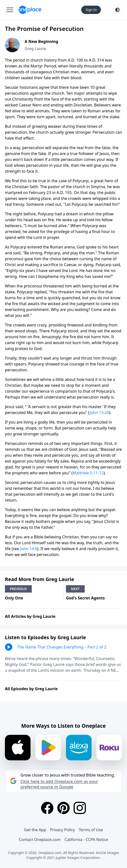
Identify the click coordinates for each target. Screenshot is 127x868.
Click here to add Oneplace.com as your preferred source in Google (59, 784)
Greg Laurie (35, 49)
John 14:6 (29, 549)
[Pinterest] (63, 808)
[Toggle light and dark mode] (117, 10)
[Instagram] (80, 808)
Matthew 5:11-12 (88, 473)
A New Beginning (41, 41)
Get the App (35, 830)
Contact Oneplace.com (40, 840)
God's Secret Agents (85, 598)
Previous (18, 589)
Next (75, 589)
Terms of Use (91, 830)
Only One (14, 598)
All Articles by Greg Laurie (30, 616)
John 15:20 (99, 413)
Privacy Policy (62, 830)
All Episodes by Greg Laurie (31, 689)
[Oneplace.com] (30, 10)
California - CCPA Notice (86, 840)
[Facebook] (47, 808)
